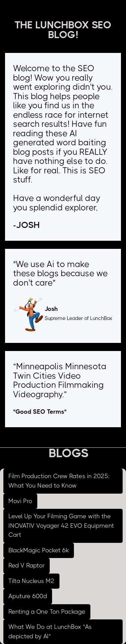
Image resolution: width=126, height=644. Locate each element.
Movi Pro (20, 501)
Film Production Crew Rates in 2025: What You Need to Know (59, 481)
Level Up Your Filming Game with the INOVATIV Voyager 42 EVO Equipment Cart (61, 525)
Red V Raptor (27, 565)
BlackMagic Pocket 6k (39, 550)
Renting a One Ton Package (47, 612)
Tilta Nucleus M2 (31, 581)
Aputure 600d (28, 596)
